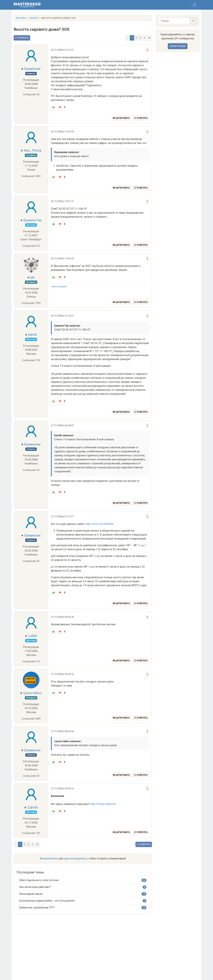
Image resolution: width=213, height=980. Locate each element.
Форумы (21, 18)
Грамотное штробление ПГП (37, 908)
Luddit (33, 636)
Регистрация (178, 46)
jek (33, 277)
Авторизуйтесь (49, 859)
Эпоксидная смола (31, 894)
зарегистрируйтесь (76, 859)
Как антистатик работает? (35, 887)
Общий (34, 18)
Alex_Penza (33, 150)
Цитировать (121, 118)
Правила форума (59, 287)
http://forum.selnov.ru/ (103, 804)
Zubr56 (33, 807)
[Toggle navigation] (195, 5)
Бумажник (32, 69)
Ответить (22, 38)
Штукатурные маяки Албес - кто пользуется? (47, 901)
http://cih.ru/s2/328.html (100, 524)
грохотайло (32, 693)
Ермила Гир (33, 220)
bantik (33, 335)
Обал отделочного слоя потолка (39, 880)
